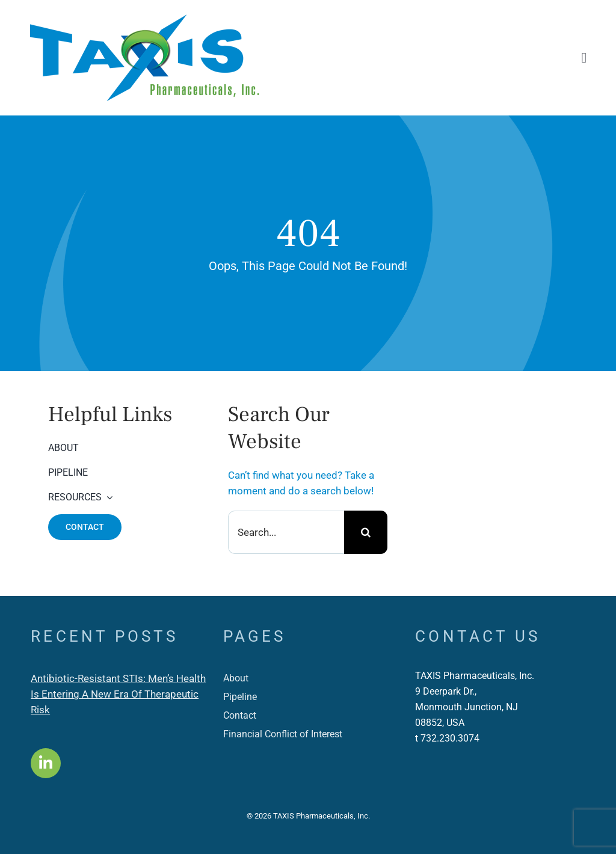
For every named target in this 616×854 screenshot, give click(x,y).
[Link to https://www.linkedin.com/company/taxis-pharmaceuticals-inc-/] (46, 763)
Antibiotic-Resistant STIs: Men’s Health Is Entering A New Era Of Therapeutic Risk (118, 694)
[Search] (366, 532)
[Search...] (286, 532)
